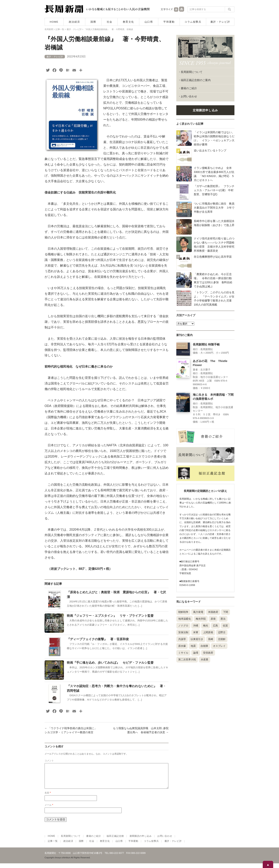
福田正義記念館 (115, 841)
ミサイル (183, 653)
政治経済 (74, 22)
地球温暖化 (185, 619)
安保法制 (183, 632)
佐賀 (225, 626)
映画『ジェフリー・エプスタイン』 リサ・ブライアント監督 (110, 616)
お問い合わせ (189, 96)
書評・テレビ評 (220, 22)
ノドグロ (183, 626)
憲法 (223, 619)
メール (49, 810)
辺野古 (222, 632)
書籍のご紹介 (189, 88)
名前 (48, 797)
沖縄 (196, 626)
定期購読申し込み (205, 110)
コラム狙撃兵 (193, 22)
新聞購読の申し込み (141, 841)
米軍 (196, 632)
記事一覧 (53, 846)
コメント (49, 761)
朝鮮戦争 (183, 612)
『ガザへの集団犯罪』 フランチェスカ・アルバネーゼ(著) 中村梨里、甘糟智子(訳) (214, 190)
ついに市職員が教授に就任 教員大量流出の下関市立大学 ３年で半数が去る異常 (214, 208)
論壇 (196, 653)
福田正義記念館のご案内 (196, 80)
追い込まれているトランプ (210, 150)
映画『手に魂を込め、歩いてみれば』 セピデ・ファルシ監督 (110, 663)
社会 (110, 22)
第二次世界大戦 (187, 659)
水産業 (205, 659)
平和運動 (169, 22)
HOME (54, 22)
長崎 (211, 639)
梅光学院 (201, 619)
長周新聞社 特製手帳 (206, 345)
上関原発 (208, 632)
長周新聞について (192, 72)
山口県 (149, 22)
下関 (226, 612)
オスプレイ (219, 646)
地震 (193, 646)
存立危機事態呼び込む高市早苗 (213, 257)
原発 (213, 619)
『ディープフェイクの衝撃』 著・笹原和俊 (98, 639)
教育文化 (128, 22)
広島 (215, 626)
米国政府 (213, 612)
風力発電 (198, 612)
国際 (93, 22)
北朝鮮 (222, 639)
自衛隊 (204, 646)
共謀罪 (182, 639)
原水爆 (182, 646)
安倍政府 (208, 653)
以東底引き (197, 639)
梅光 (206, 626)
